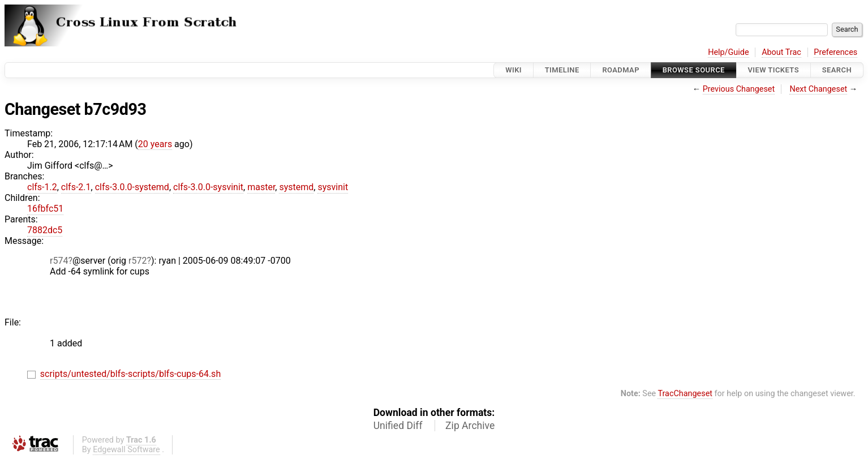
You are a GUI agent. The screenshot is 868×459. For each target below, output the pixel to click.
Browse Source (694, 70)
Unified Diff (398, 426)
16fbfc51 (45, 209)
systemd (296, 187)
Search (837, 70)
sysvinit (333, 187)
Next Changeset (818, 89)
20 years (155, 144)
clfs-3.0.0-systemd (132, 187)
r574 (59, 261)
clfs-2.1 (76, 187)
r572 (137, 261)
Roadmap (621, 70)
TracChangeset (685, 394)
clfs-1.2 (42, 187)
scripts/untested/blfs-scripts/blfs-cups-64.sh (130, 374)
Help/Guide (728, 52)
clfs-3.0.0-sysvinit (208, 187)
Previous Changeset (739, 89)
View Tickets (774, 70)
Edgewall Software (126, 450)
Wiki (514, 70)
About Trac (781, 52)
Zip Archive (470, 426)
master (261, 187)
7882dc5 (45, 230)
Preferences (835, 52)
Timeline (562, 70)
